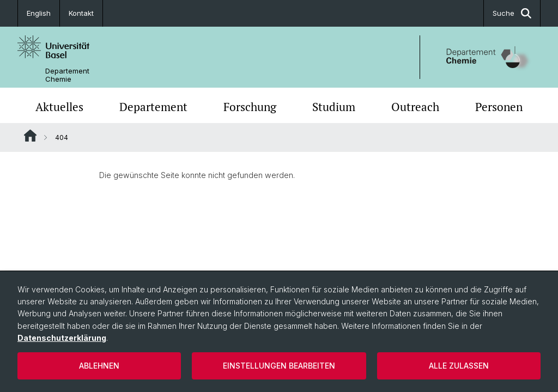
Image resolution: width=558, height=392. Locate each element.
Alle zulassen (459, 366)
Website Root (30, 136)
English (39, 13)
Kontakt (81, 13)
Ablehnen (99, 366)
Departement (153, 107)
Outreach (415, 107)
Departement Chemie (67, 75)
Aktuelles (59, 107)
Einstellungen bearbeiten (279, 366)
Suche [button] (512, 13)
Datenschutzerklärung (62, 338)
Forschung (250, 107)
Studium (334, 107)
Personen (499, 107)
